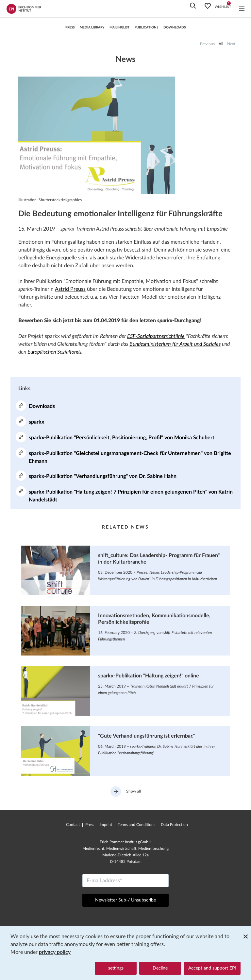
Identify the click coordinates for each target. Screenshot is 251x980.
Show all (126, 792)
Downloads (175, 27)
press (70, 27)
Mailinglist (119, 27)
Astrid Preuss (70, 289)
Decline (160, 968)
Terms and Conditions (136, 825)
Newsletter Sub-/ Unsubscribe (125, 900)
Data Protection (174, 825)
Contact (73, 825)
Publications (146, 27)
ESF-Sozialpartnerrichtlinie (156, 336)
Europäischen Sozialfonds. (55, 352)
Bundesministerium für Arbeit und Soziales (175, 344)
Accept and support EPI (212, 968)
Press (90, 825)
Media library (92, 27)
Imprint (106, 825)
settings (116, 968)
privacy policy (55, 953)
